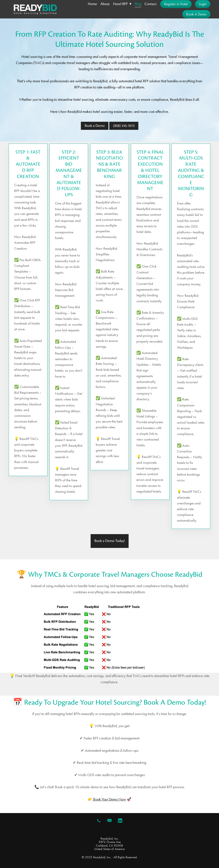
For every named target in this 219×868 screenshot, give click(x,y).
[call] (99, 820)
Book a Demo (196, 14)
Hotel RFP (122, 4)
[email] (109, 820)
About (105, 4)
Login (203, 4)
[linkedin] (120, 820)
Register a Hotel (176, 4)
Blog (138, 4)
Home (92, 4)
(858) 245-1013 (124, 126)
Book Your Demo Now (109, 799)
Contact (151, 4)
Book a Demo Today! (110, 541)
